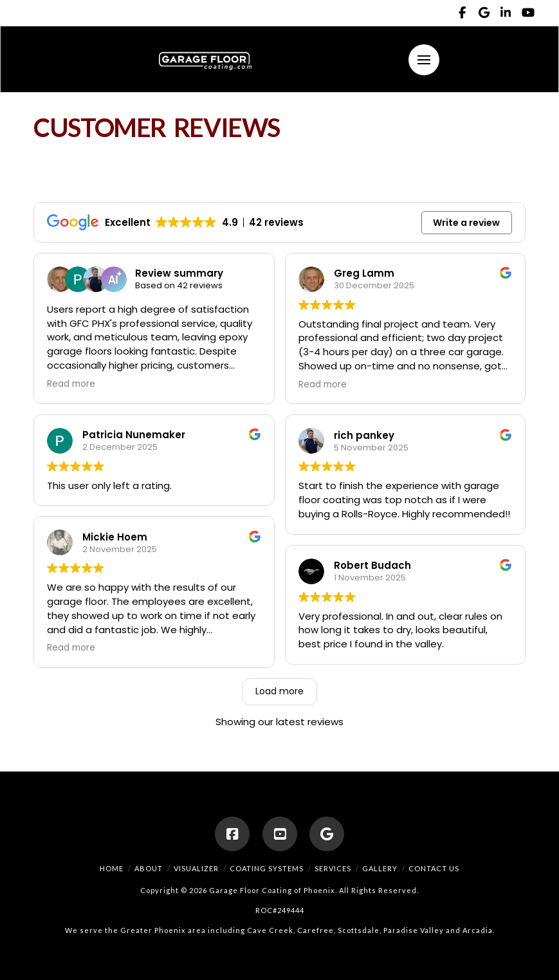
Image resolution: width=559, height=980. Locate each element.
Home (112, 868)
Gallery (380, 868)
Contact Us (434, 868)
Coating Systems (267, 868)
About (149, 868)
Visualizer (196, 868)
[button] (424, 60)
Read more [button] (71, 384)
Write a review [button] (466, 223)
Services (333, 868)
